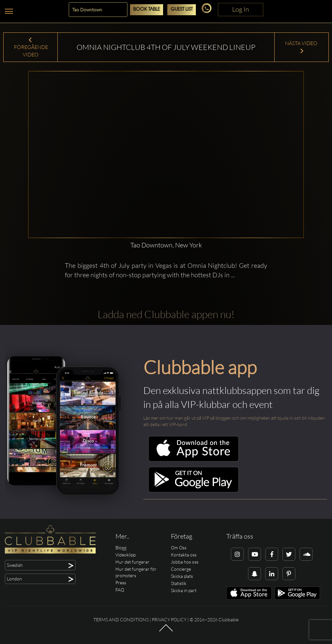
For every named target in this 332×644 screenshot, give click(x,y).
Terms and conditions (121, 620)
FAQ (120, 590)
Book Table (147, 10)
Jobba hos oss (185, 562)
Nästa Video (302, 47)
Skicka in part (184, 590)
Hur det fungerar (132, 562)
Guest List (182, 10)
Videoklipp (125, 555)
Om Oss (179, 548)
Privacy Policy (169, 620)
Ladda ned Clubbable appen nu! (166, 314)
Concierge (181, 569)
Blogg (121, 548)
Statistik (179, 583)
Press (121, 583)
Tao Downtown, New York (166, 245)
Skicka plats (182, 576)
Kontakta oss (184, 555)
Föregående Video (30, 48)
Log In (241, 9)
